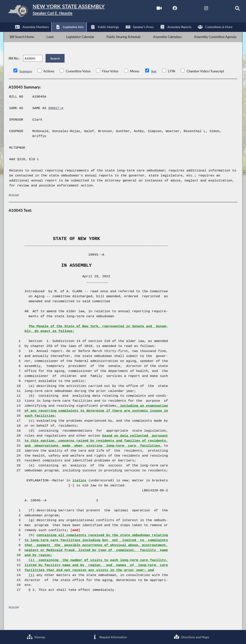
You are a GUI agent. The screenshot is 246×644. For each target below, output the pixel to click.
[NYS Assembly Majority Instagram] (198, 9)
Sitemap (36, 636)
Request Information (109, 636)
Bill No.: (14, 66)
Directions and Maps (191, 636)
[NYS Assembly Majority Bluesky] (215, 9)
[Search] (231, 9)
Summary (26, 81)
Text (154, 81)
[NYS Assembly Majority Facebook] (166, 9)
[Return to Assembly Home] (64, 12)
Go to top (14, 205)
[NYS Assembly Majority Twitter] (182, 9)
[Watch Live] (150, 9)
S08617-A (56, 118)
